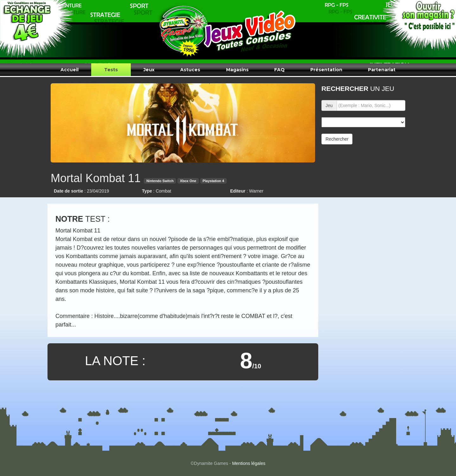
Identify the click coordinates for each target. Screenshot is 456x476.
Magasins (237, 70)
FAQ (279, 70)
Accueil (70, 70)
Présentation (326, 70)
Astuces (190, 70)
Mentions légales (249, 463)
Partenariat (382, 70)
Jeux (149, 70)
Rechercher (337, 139)
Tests (111, 70)
